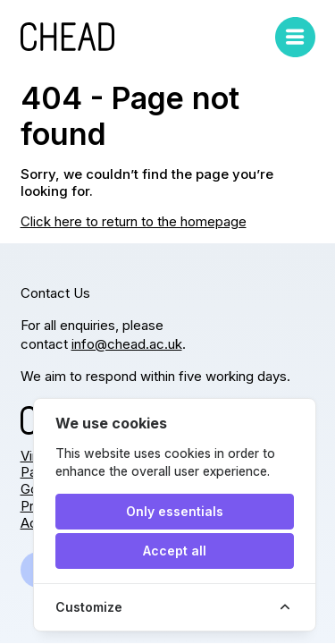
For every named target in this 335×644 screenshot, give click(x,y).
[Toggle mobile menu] (295, 37)
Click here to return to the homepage (134, 221)
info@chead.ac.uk (127, 344)
